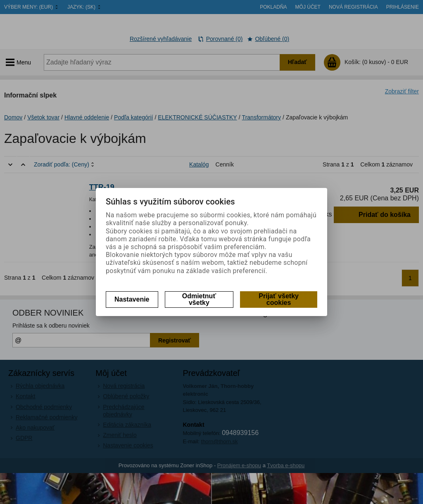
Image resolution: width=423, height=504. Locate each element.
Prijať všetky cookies (279, 299)
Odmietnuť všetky (199, 299)
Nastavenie (132, 299)
